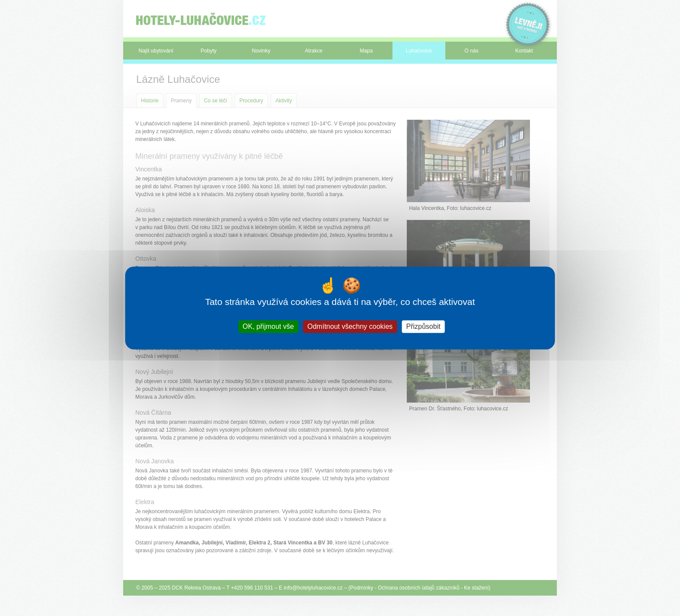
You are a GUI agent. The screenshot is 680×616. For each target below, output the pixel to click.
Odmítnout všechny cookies (350, 326)
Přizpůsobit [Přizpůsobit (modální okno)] (423, 326)
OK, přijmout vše (268, 326)
